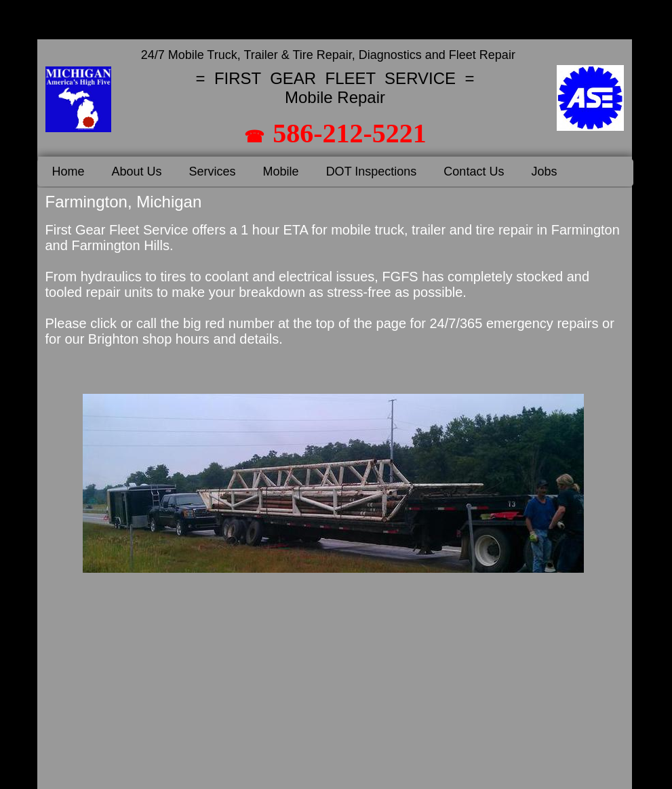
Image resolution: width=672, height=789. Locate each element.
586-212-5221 (350, 133)
